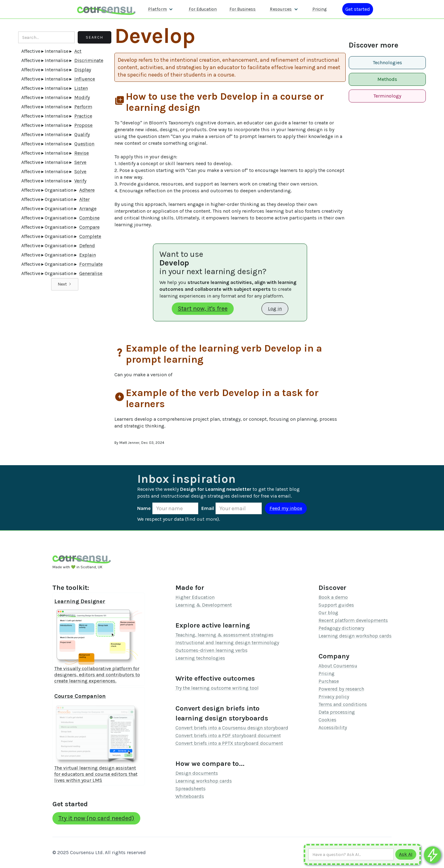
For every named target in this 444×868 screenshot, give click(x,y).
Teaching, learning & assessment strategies (224, 635)
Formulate (91, 264)
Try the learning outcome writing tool (217, 688)
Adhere (87, 190)
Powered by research (341, 689)
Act (78, 51)
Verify (80, 181)
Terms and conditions (343, 704)
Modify (82, 97)
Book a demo (333, 597)
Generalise (91, 273)
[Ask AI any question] (351, 854)
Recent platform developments (353, 620)
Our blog (328, 613)
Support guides (336, 605)
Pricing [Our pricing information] (319, 9)
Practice (83, 116)
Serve (80, 162)
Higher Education (195, 597)
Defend (87, 246)
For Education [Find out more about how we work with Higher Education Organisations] (203, 9)
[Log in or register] (358, 9)
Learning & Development (204, 605)
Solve (80, 171)
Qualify (82, 134)
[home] (106, 9)
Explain (88, 255)
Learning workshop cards (204, 781)
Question (84, 144)
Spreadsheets (191, 789)
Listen (81, 88)
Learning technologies (200, 658)
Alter (84, 199)
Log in (275, 309)
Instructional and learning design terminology (227, 643)
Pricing (327, 673)
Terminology (387, 96)
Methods (387, 79)
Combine (89, 218)
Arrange (88, 209)
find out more (202, 519)
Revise (82, 153)
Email (208, 508)
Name (144, 508)
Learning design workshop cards (355, 636)
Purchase (329, 681)
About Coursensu (338, 666)
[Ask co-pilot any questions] (432, 855)
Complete (90, 236)
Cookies (327, 720)
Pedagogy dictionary (341, 628)
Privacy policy (334, 697)
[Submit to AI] (406, 854)
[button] (160, 9)
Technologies (387, 63)
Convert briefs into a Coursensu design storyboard (232, 728)
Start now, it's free (203, 309)
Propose (83, 125)
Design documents (197, 773)
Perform (83, 107)
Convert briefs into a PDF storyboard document (228, 735)
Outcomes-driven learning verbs (212, 650)
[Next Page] (65, 284)
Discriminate (89, 60)
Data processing (337, 712)
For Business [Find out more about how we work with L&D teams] (243, 9)
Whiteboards (190, 796)
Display (83, 70)
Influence (85, 79)
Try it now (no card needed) (96, 818)
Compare (89, 227)
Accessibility (333, 727)
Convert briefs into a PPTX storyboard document (229, 743)
